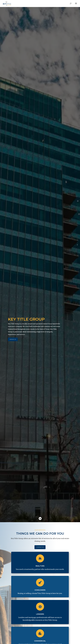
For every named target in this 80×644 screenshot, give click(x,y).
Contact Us (16, 339)
